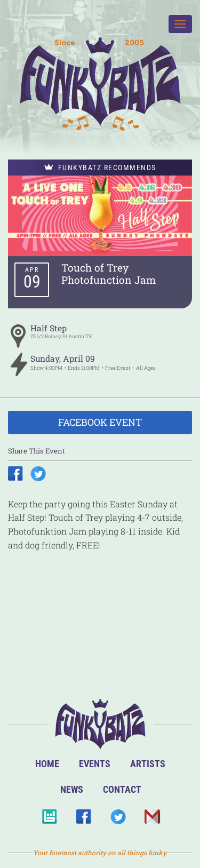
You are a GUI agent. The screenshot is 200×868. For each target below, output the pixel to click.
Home (47, 764)
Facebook (83, 820)
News (72, 789)
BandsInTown (49, 820)
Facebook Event (100, 422)
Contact (122, 789)
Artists (148, 764)
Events (95, 764)
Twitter (118, 820)
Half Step (49, 328)
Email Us (152, 820)
